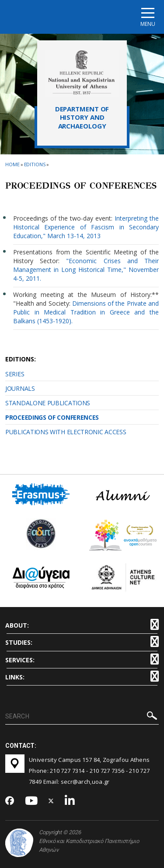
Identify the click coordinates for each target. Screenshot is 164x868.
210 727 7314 (67, 771)
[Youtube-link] (31, 801)
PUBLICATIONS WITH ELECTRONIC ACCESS (66, 432)
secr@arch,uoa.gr (85, 782)
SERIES (15, 374)
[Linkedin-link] (70, 801)
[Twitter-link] (51, 801)
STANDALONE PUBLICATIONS (48, 403)
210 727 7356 (107, 771)
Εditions (35, 164)
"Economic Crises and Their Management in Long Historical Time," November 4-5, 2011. (86, 270)
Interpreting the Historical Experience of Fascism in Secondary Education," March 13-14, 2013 (86, 227)
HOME (12, 164)
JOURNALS (20, 388)
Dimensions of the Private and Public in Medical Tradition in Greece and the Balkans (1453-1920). (86, 312)
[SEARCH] (82, 717)
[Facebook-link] (10, 801)
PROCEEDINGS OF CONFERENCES (52, 417)
